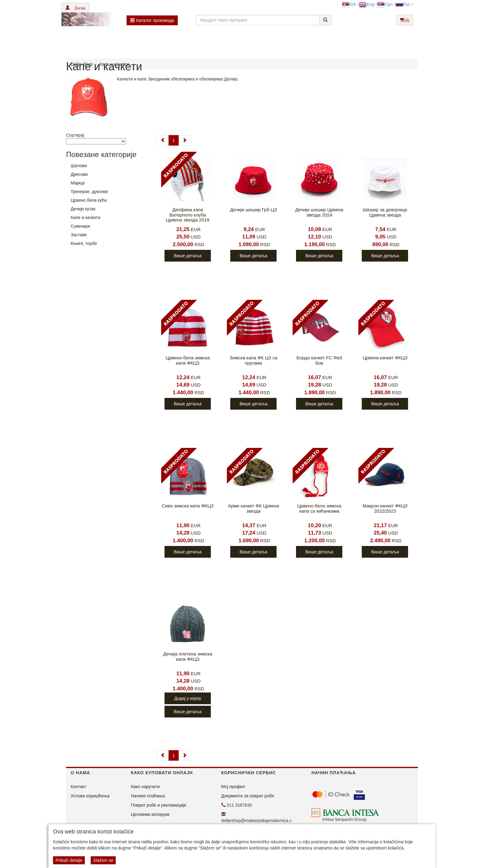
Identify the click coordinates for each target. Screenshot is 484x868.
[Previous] (163, 140)
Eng (367, 4)
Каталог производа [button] (152, 20)
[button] (75, 7)
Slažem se (103, 860)
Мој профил (233, 787)
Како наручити (145, 787)
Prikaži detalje (69, 860)
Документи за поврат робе (248, 796)
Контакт (78, 787)
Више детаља (188, 256)
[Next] (185, 140)
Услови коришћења (90, 796)
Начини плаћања (148, 796)
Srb (349, 4)
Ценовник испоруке (150, 814)
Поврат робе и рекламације (159, 805)
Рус (403, 4)
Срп (385, 4)
